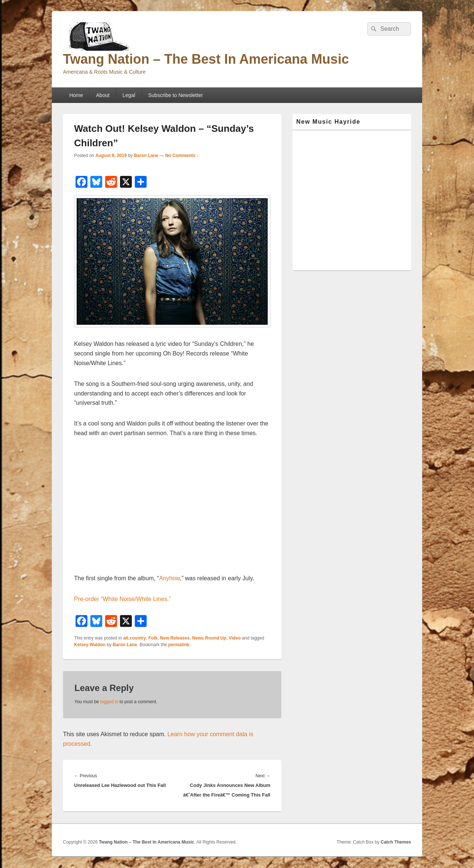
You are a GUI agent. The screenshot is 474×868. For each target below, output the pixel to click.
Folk (153, 638)
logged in (109, 702)
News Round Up (209, 638)
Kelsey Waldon (90, 645)
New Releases (175, 638)
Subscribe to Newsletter (176, 95)
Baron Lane (146, 156)
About (103, 95)
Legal (129, 95)
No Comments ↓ (182, 156)
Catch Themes (396, 842)
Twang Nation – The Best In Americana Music (206, 59)
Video (235, 638)
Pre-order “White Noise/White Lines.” (122, 599)
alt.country (135, 638)
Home (76, 95)
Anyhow (169, 578)
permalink (179, 645)
